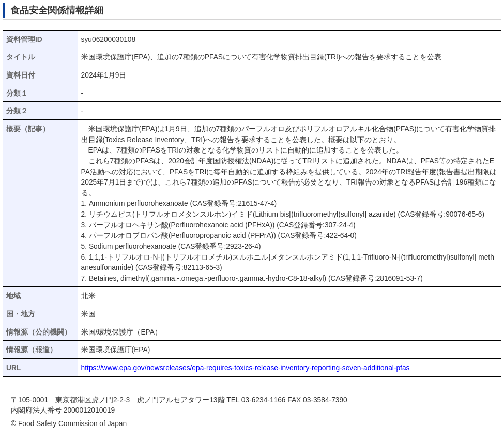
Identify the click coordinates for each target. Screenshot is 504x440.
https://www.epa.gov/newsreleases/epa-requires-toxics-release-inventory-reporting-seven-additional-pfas (246, 368)
